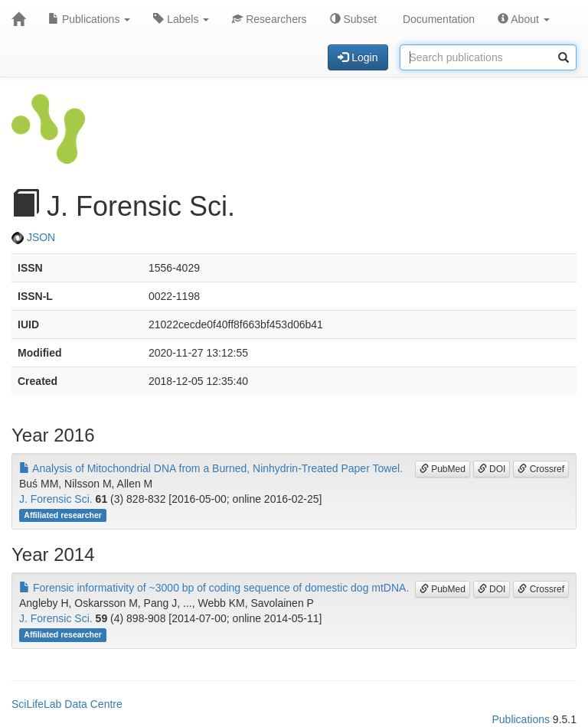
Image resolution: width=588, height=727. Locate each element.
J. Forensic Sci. (56, 499)
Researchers (269, 19)
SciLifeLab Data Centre (67, 704)
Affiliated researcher (63, 515)
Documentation (437, 19)
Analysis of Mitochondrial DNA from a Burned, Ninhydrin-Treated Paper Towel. (211, 468)
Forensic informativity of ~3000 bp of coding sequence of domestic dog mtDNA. (214, 588)
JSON (33, 237)
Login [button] (358, 57)
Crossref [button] (541, 469)
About (524, 19)
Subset (353, 19)
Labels (181, 19)
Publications (89, 19)
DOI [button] (492, 469)
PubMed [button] (443, 469)
